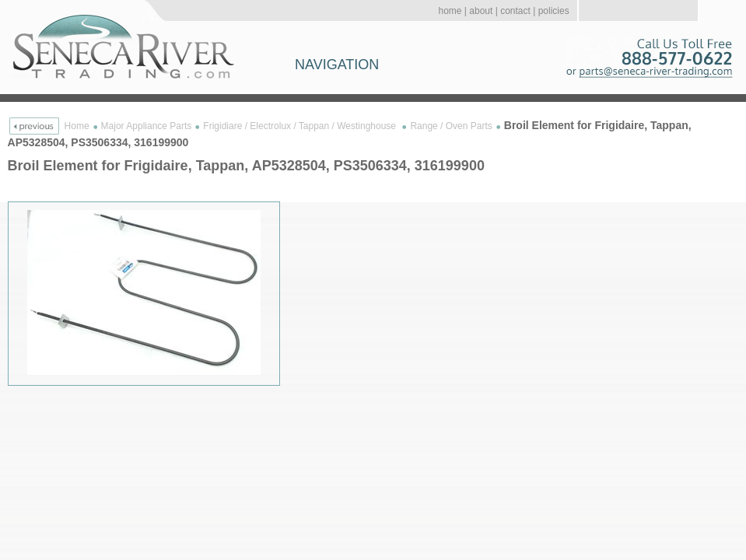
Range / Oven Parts (451, 126)
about (481, 11)
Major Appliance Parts (147, 126)
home (450, 11)
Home (77, 126)
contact (515, 11)
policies (554, 11)
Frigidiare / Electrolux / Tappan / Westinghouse (301, 126)
